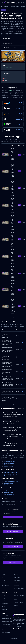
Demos (4, 580)
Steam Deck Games (19, 589)
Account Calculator (7, 627)
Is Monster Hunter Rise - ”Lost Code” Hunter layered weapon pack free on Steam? (13, 422)
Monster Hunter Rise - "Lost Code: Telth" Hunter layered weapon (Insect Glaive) (13, 205)
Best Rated (16, 575)
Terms (8, 641)
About (17, 641)
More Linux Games (9, 494)
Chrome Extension (6, 616)
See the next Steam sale (13, 532)
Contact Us (22, 641)
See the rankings (13, 517)
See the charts (13, 562)
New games (7, 465)
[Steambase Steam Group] (16, 629)
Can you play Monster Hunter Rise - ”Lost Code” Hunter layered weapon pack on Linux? (13, 444)
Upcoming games (8, 467)
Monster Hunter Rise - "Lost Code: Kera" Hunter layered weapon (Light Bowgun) (13, 273)
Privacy (3, 641)
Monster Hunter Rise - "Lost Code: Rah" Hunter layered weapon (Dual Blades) (13, 256)
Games (4, 575)
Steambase (16, 618)
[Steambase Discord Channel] (14, 629)
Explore (4, 630)
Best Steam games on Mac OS (12, 482)
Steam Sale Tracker (19, 595)
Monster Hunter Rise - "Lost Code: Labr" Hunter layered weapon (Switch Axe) (13, 239)
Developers (5, 604)
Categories (5, 598)
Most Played (17, 577)
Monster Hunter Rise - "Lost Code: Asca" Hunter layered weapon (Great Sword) (13, 171)
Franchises (5, 609)
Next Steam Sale (6, 624)
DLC (3, 577)
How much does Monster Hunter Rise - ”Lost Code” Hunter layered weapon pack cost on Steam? (13, 414)
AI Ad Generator (6, 633)
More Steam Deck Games (10, 476)
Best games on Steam (9, 462)
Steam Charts (5, 586)
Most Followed (17, 580)
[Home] (2, 6)
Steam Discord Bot (7, 619)
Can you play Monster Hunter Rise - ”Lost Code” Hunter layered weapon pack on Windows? (13, 429)
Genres (4, 595)
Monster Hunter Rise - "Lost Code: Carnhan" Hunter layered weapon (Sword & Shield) (13, 306)
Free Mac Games (8, 483)
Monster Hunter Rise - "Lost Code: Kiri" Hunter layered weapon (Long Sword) (13, 222)
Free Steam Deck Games (10, 474)
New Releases (17, 583)
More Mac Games (8, 485)
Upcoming (16, 586)
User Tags (4, 601)
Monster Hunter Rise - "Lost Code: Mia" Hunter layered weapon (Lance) (8, 391)
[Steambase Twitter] (18, 629)
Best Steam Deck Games (10, 472)
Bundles (6, 6)
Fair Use (12, 641)
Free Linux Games (8, 492)
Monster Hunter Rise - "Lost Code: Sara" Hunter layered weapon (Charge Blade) (13, 188)
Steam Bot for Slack (7, 621)
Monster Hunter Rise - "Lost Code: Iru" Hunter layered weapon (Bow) (8, 378)
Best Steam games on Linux (11, 491)
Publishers (4, 606)
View (22, 335)
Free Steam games (9, 463)
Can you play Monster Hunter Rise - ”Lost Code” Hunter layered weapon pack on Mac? (13, 436)
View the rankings (13, 546)
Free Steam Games (19, 602)
